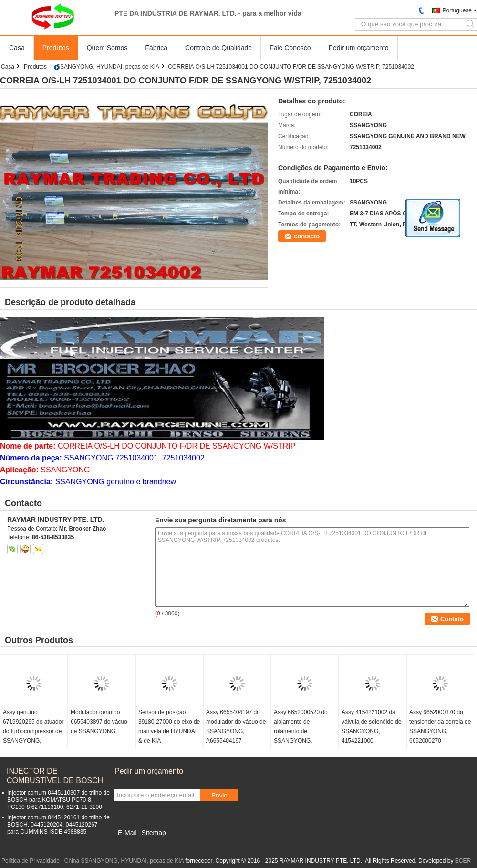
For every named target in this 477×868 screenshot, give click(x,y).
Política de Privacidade (31, 861)
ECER (463, 861)
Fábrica (156, 48)
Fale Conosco (290, 48)
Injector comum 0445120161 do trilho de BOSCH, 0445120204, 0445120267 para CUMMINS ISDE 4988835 (58, 825)
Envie (219, 795)
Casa (17, 48)
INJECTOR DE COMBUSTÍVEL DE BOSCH (55, 776)
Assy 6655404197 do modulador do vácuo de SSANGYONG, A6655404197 (236, 726)
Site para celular (138, 845)
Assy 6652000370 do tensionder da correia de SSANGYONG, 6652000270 (440, 726)
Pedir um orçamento (359, 48)
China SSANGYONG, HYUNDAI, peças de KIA (124, 861)
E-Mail (127, 833)
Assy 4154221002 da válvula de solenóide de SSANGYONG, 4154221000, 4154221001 (371, 731)
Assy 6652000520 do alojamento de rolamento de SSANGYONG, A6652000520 (301, 731)
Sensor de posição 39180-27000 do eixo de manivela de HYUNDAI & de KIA (169, 726)
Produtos (56, 48)
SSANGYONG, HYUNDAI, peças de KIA (108, 67)
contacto (307, 236)
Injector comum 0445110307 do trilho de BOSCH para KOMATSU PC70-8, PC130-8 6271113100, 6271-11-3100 (58, 800)
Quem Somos (107, 48)
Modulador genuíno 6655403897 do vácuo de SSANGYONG (99, 722)
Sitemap (153, 833)
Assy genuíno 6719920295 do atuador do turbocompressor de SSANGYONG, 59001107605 (33, 731)
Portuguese (457, 10)
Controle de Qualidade (218, 48)
